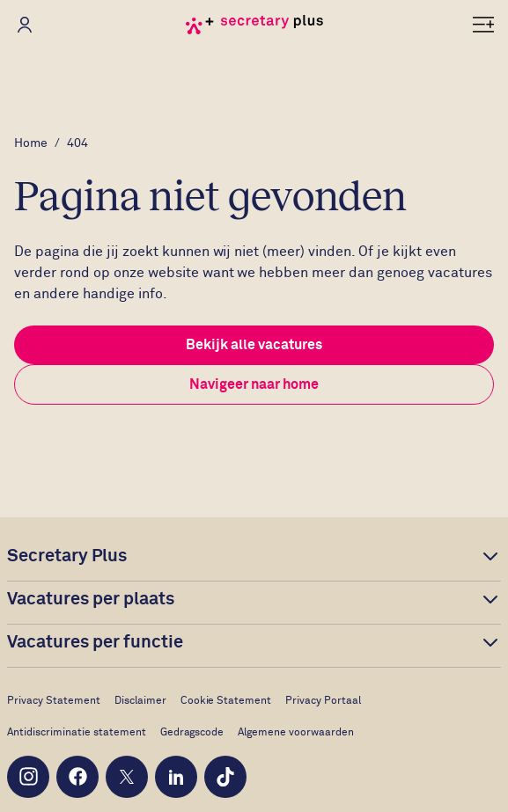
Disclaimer (140, 701)
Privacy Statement (54, 701)
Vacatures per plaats (91, 599)
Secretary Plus (67, 556)
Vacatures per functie (95, 642)
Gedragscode (192, 733)
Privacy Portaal (323, 701)
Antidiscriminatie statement (77, 733)
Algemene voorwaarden (296, 733)
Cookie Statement (226, 701)
